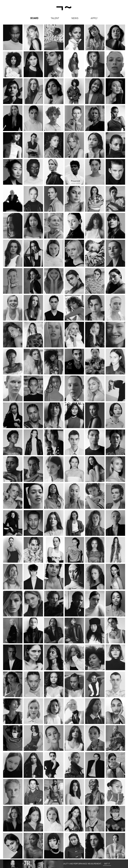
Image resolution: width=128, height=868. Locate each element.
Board (34, 18)
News (75, 18)
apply (94, 18)
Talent (55, 18)
